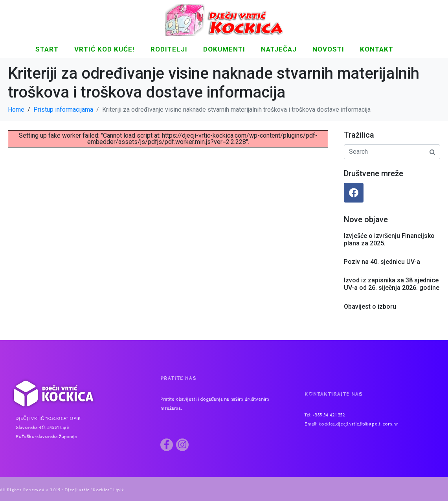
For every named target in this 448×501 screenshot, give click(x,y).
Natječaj (279, 49)
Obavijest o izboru (370, 307)
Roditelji (169, 49)
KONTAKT (377, 49)
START (47, 49)
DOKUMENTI (224, 49)
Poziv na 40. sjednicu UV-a (382, 262)
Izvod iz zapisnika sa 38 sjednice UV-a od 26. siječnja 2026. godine (392, 284)
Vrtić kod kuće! (105, 49)
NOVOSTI (328, 49)
